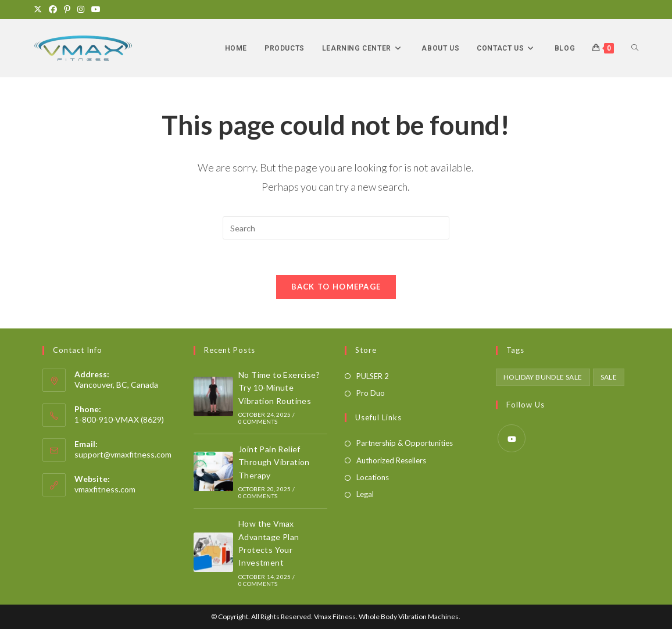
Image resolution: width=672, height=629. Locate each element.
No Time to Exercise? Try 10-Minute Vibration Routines (279, 388)
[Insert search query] (336, 228)
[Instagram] (81, 9)
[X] (40, 9)
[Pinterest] (67, 9)
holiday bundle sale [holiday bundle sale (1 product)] (543, 377)
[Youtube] (96, 9)
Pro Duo (371, 393)
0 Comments (258, 421)
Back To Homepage (336, 287)
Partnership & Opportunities (405, 443)
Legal (365, 494)
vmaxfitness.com (105, 489)
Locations (373, 477)
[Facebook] (53, 9)
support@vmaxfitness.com (123, 454)
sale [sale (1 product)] (609, 377)
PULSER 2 (373, 376)
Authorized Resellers (391, 460)
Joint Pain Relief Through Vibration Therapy (274, 462)
